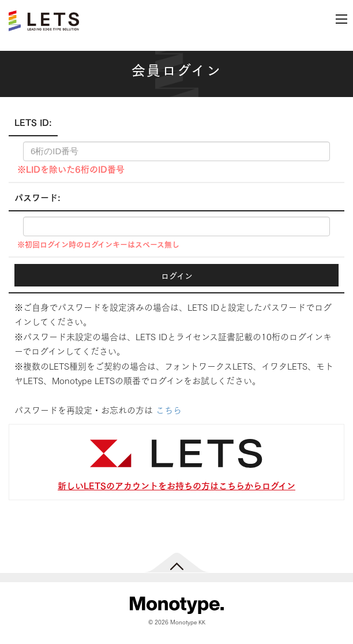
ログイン (177, 275)
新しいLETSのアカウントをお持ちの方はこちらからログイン (176, 485)
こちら (169, 410)
